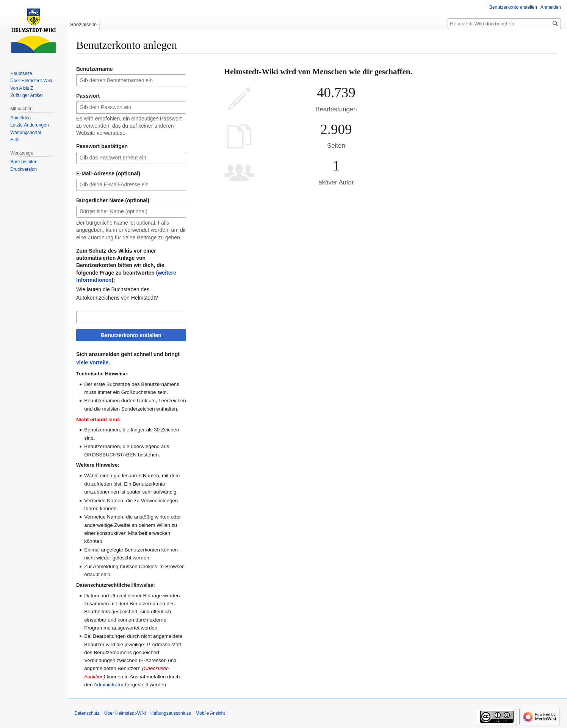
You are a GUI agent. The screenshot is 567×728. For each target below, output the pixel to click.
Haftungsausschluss (171, 713)
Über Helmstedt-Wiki (125, 713)
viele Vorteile (92, 362)
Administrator (108, 685)
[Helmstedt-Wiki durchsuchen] (504, 24)
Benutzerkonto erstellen (131, 335)
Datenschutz (87, 713)
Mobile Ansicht (210, 713)
